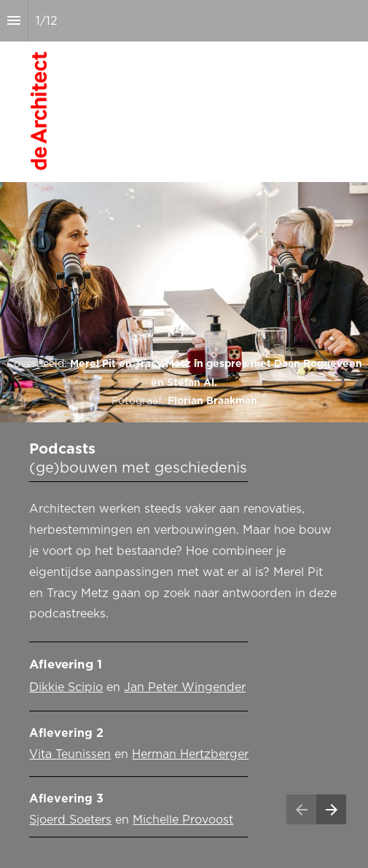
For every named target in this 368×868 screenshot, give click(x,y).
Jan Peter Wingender (185, 687)
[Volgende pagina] (331, 809)
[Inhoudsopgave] (14, 21)
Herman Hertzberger (190, 754)
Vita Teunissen (70, 754)
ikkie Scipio (71, 687)
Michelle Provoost (183, 820)
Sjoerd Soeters (70, 820)
